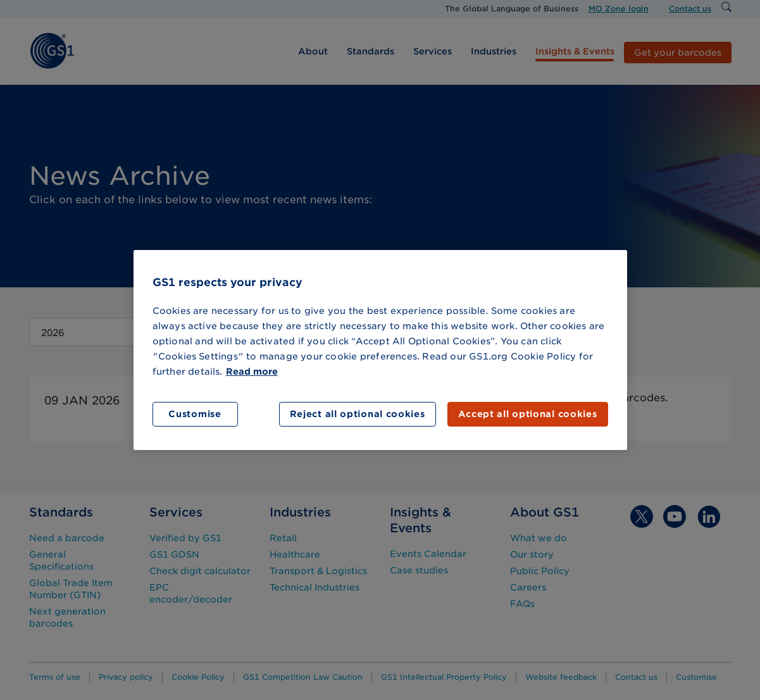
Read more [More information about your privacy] (252, 372)
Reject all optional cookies (358, 414)
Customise (195, 414)
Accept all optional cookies (528, 414)
